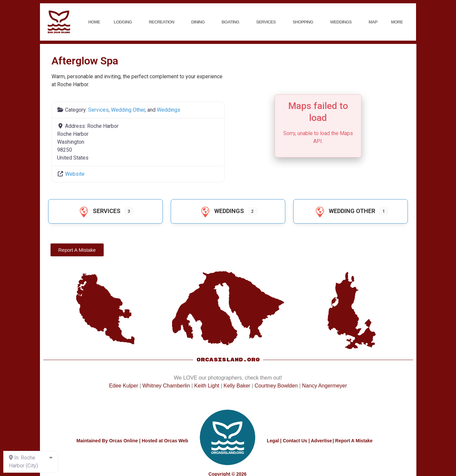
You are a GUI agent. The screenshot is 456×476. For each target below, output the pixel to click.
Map (373, 22)
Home (94, 22)
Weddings (343, 22)
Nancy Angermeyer (325, 386)
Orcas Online (123, 441)
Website (75, 174)
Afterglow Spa (85, 61)
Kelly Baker (237, 386)
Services (268, 22)
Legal (273, 441)
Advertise (321, 441)
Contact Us (295, 441)
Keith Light (207, 386)
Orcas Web (176, 441)
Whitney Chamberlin (166, 386)
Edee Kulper (123, 386)
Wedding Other (128, 110)
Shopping (304, 22)
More (399, 22)
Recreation (163, 22)
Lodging (124, 22)
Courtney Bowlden (276, 386)
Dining (200, 22)
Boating (232, 22)
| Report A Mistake (352, 441)
